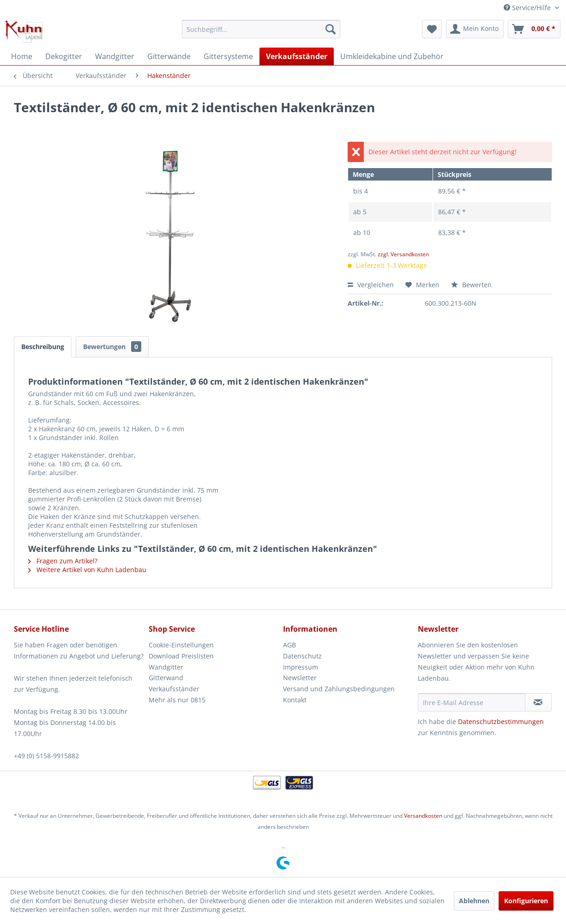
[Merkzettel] (432, 29)
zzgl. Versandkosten (403, 254)
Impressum (301, 667)
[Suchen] (331, 29)
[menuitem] (261, 29)
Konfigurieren (526, 901)
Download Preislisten (181, 656)
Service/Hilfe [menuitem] (528, 8)
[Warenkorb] (534, 29)
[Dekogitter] (64, 56)
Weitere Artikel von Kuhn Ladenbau (87, 570)
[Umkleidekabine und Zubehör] (392, 56)
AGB (289, 645)
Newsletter (300, 678)
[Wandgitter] (115, 56)
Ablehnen (474, 901)
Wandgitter (166, 667)
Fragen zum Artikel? (63, 561)
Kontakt (295, 700)
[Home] (22, 56)
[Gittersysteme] (228, 56)
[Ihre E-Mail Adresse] (472, 702)
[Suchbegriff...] (261, 29)
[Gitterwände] (169, 56)
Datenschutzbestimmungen (501, 722)
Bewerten (471, 285)
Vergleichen (371, 285)
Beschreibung (43, 347)
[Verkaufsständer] (297, 56)
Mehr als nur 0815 (177, 700)
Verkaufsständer (174, 689)
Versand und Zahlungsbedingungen (339, 689)
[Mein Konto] (475, 29)
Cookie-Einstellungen (181, 645)
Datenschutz (302, 656)
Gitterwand (166, 678)
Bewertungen (112, 347)
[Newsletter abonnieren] (538, 702)
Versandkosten (423, 816)
